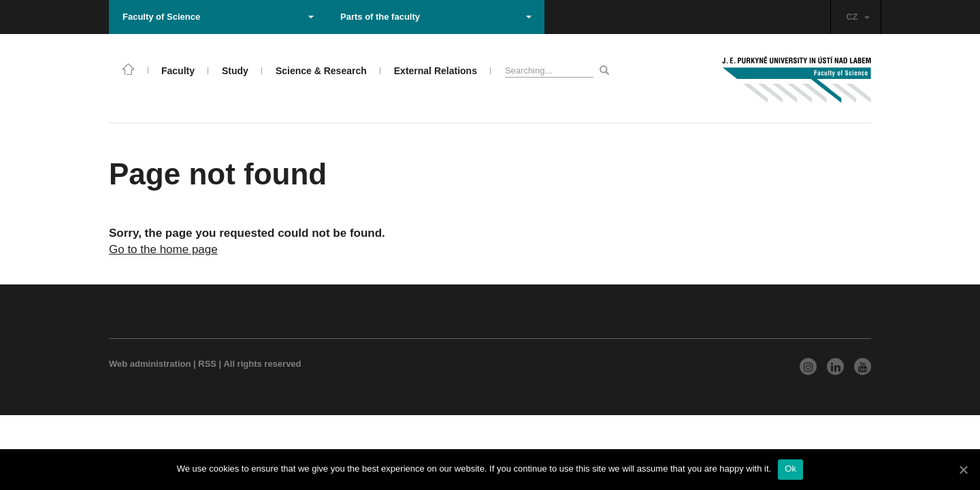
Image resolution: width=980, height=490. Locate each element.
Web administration (150, 364)
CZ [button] (857, 17)
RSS (207, 364)
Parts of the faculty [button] (436, 17)
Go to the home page (163, 249)
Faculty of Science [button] (218, 17)
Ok (790, 469)
